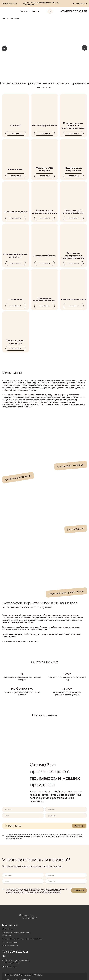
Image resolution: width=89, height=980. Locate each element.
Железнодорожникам (10, 946)
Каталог (25, 11)
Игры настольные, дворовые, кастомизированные (22, 939)
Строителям (7, 935)
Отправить (79, 890)
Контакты (36, 11)
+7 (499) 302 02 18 (74, 11)
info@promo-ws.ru (81, 3)
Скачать (79, 826)
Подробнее (16, 133)
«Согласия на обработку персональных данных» (49, 835)
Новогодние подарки (10, 942)
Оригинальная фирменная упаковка (16, 932)
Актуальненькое (10, 925)
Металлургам (7, 929)
